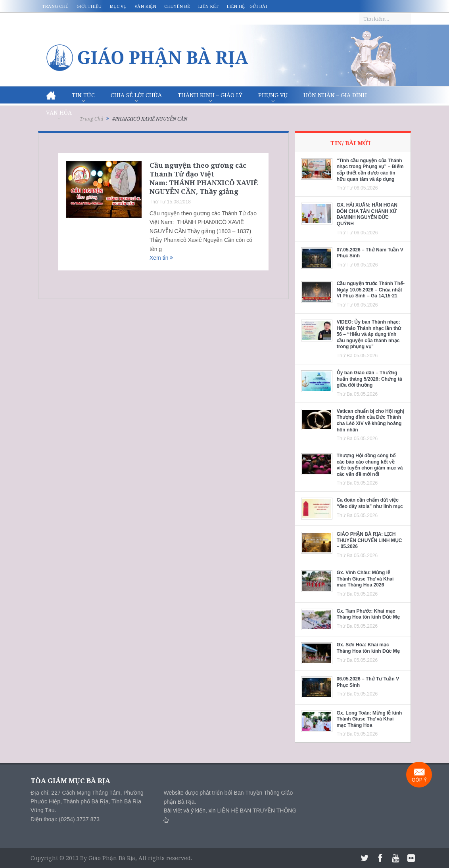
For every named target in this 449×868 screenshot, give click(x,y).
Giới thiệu (89, 6)
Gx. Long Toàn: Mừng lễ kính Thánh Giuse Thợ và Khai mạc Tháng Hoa (369, 719)
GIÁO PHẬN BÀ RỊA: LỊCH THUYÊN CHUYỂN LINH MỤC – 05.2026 (369, 540)
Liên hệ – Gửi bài (247, 6)
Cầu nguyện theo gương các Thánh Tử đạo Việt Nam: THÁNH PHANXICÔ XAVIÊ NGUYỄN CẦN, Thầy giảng (204, 178)
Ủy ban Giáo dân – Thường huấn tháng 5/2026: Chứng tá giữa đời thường (369, 379)
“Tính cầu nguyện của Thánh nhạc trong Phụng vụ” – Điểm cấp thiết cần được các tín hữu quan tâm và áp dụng (370, 170)
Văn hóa (59, 112)
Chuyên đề (177, 6)
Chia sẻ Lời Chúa (136, 95)
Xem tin (161, 258)
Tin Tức (83, 95)
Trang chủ (55, 6)
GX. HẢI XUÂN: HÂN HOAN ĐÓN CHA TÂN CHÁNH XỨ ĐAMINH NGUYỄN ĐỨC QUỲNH (367, 214)
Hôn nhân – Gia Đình (335, 95)
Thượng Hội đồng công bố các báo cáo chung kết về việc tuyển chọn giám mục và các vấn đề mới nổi (370, 465)
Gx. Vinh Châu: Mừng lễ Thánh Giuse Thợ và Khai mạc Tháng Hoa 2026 (365, 579)
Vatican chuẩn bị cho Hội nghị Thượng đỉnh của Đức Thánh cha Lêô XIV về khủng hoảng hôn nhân (370, 421)
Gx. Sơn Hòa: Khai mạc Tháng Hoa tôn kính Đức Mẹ (368, 648)
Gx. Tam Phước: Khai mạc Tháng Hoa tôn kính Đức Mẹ (368, 614)
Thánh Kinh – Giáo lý (210, 95)
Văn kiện (145, 6)
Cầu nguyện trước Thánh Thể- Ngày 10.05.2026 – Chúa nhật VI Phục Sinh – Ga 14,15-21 (371, 290)
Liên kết (208, 6)
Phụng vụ (273, 95)
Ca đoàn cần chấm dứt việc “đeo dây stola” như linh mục (370, 503)
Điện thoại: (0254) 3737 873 (65, 819)
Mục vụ (118, 6)
